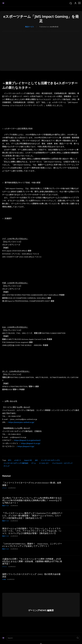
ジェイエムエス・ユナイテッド (62, 463)
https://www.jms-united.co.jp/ (21, 422)
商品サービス (29, 27)
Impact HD (28, 460)
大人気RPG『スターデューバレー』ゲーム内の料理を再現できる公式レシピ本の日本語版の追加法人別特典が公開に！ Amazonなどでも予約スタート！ (32, 500)
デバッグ (6, 466)
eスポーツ (18, 460)
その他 (4, 579)
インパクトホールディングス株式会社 (16, 463)
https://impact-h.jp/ (26, 446)
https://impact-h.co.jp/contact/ (27, 440)
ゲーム (34, 463)
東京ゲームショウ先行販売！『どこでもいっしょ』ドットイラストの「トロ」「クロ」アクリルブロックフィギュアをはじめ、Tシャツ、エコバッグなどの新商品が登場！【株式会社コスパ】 (32, 531)
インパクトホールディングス (50, 460)
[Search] (78, 638)
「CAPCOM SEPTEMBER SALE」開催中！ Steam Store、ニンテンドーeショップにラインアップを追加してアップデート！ (32, 545)
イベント (4, 488)
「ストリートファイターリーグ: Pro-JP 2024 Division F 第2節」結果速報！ (32, 484)
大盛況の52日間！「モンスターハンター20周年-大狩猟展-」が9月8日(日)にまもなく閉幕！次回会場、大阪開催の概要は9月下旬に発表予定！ (32, 561)
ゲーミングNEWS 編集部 (41, 610)
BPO (10, 460)
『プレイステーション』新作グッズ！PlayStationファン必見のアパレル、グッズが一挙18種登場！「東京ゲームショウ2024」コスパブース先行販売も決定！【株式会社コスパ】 (32, 516)
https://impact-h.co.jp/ (31, 443)
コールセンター (44, 463)
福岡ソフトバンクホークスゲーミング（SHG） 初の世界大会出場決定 (31, 575)
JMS (36, 460)
